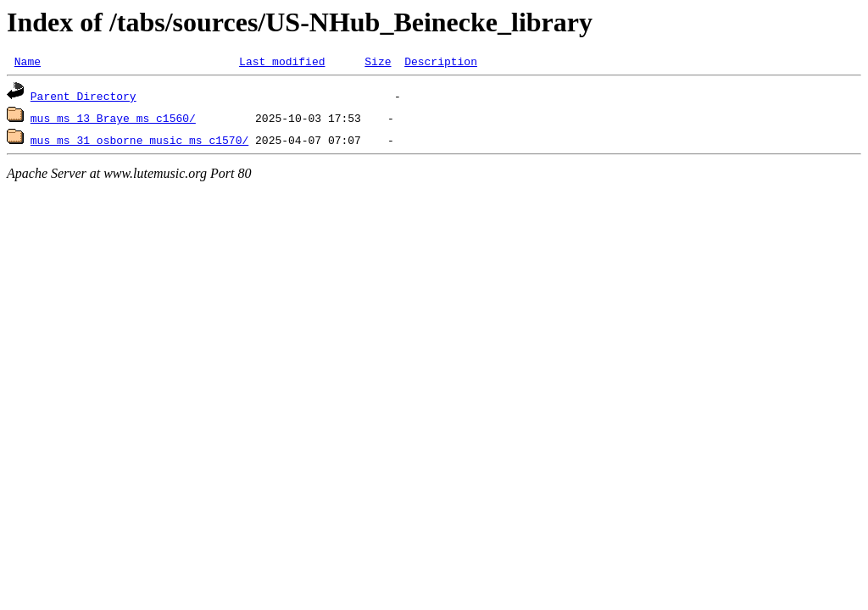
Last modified (282, 64)
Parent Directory (83, 98)
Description (441, 64)
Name (28, 64)
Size (378, 64)
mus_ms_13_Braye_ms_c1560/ (113, 120)
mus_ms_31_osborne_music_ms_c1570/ (139, 142)
